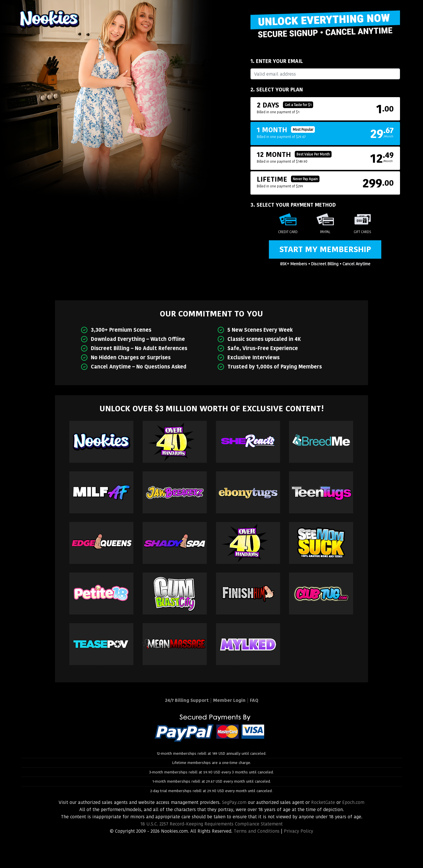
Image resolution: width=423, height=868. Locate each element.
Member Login (229, 700)
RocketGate (323, 802)
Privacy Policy (298, 831)
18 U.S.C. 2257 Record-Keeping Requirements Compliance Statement (211, 824)
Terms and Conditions (257, 831)
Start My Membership (325, 249)
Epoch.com (353, 802)
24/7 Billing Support (187, 700)
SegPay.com (234, 802)
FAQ (254, 700)
